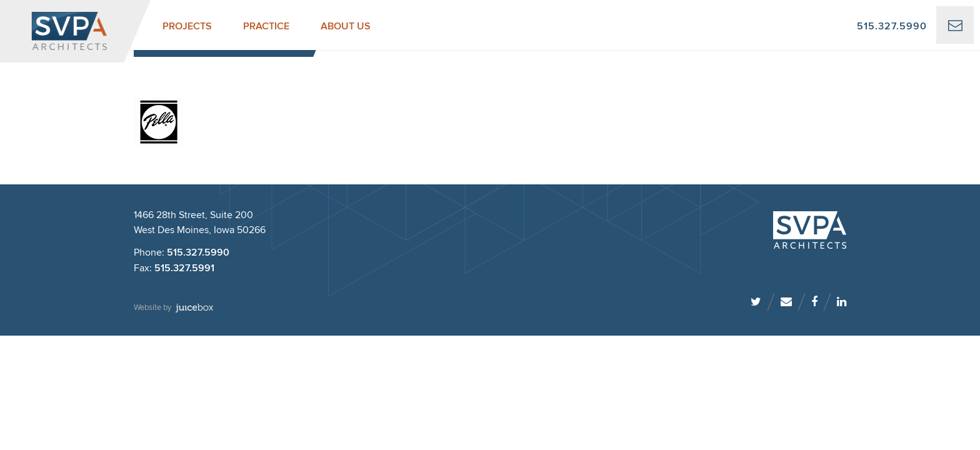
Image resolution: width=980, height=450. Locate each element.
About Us (346, 27)
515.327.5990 (892, 27)
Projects (187, 27)
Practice (266, 27)
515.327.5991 (184, 268)
